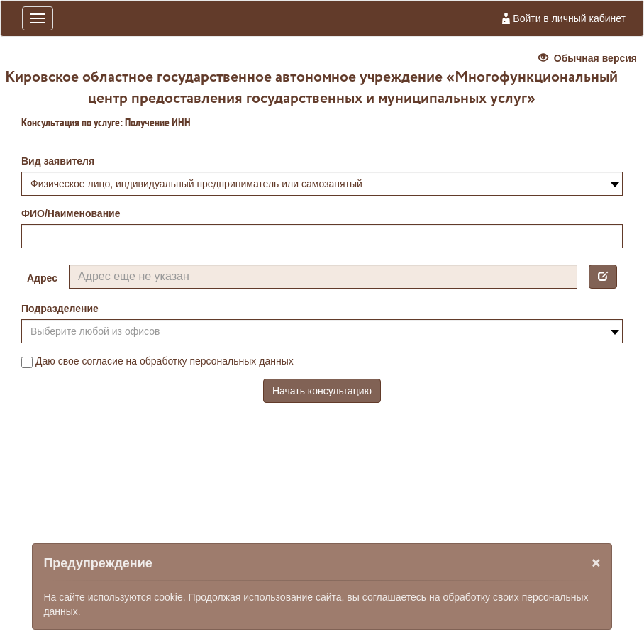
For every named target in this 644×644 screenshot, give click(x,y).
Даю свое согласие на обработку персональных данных (157, 362)
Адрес (42, 278)
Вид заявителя (58, 161)
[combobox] (322, 184)
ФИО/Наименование (71, 213)
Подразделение (60, 309)
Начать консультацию (322, 391)
